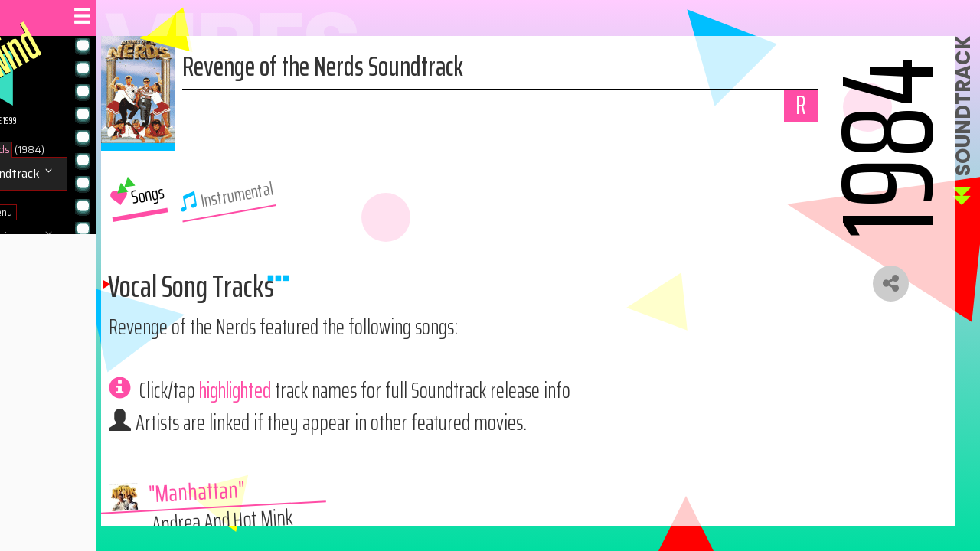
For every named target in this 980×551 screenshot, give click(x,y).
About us (44, 302)
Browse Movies (61, 236)
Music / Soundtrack (71, 174)
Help (32, 335)
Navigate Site (55, 269)
